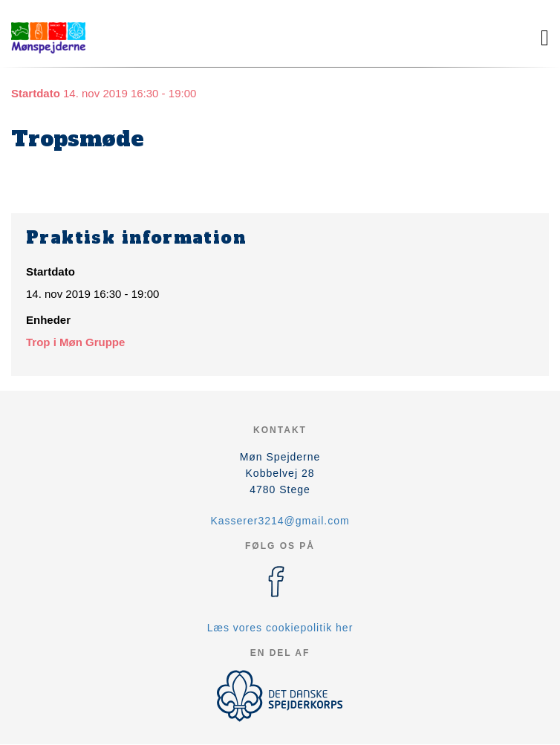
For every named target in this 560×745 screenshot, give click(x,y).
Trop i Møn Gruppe (75, 342)
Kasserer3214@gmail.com (280, 521)
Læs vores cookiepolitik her (280, 628)
